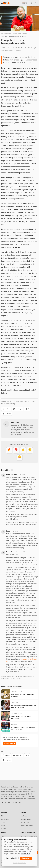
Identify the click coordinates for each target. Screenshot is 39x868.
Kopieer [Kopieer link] (6, 409)
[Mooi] (16, 450)
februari (24, 34)
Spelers (4, 822)
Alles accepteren (26, 858)
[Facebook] (2, 802)
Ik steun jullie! (10, 744)
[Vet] (9, 450)
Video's (4, 829)
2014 (19, 34)
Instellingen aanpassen (19, 863)
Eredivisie (24, 816)
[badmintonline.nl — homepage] (5, 3)
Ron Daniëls (19, 48)
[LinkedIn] (16, 802)
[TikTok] (6, 802)
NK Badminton (26, 819)
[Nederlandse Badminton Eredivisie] (25, 3)
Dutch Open (25, 822)
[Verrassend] (30, 450)
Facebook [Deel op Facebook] (7, 414)
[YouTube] (13, 802)
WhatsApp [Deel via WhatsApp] (18, 409)
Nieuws (4, 816)
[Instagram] (9, 802)
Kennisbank (5, 819)
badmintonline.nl (6, 34)
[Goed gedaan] (23, 450)
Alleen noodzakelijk (11, 858)
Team (3, 836)
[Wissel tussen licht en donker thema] (36, 3)
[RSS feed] (20, 802)
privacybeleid (25, 854)
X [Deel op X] (27, 409)
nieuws (15, 34)
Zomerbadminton (27, 825)
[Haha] (20, 458)
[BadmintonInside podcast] (31, 3)
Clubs (3, 825)
